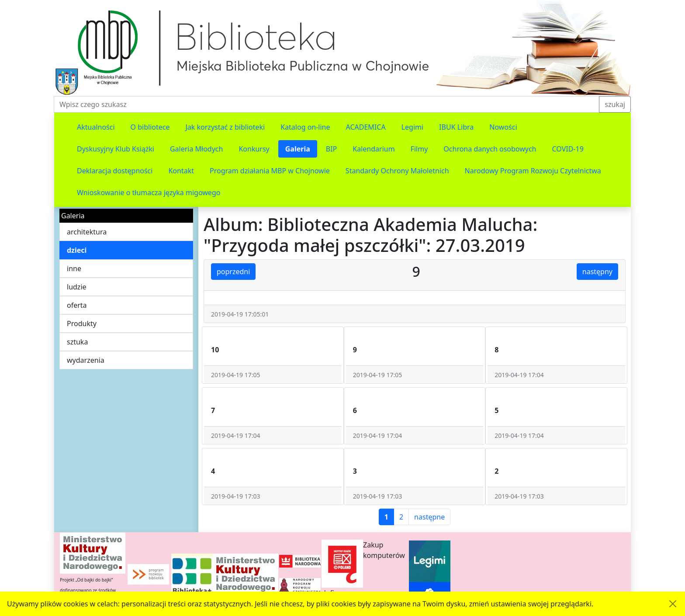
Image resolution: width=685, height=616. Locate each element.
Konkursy (254, 149)
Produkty (82, 323)
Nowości (503, 127)
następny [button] (597, 272)
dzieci (77, 250)
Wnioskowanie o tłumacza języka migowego (149, 193)
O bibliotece (150, 127)
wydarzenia (86, 360)
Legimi (412, 127)
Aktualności (96, 127)
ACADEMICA (366, 127)
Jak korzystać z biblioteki (225, 127)
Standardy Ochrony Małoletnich (397, 171)
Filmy (419, 149)
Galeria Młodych (197, 149)
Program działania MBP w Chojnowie (270, 171)
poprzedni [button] (233, 272)
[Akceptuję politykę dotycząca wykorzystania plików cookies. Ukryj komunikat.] (673, 604)
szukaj (615, 104)
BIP (332, 149)
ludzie (77, 287)
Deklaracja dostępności (115, 171)
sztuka (77, 342)
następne (429, 517)
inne (74, 268)
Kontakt (181, 171)
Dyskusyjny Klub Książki (116, 149)
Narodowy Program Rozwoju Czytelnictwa (533, 171)
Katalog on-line (305, 127)
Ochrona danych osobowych (490, 149)
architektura (87, 232)
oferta (77, 305)
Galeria (298, 149)
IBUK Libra (456, 127)
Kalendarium (374, 149)
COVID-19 (568, 149)
